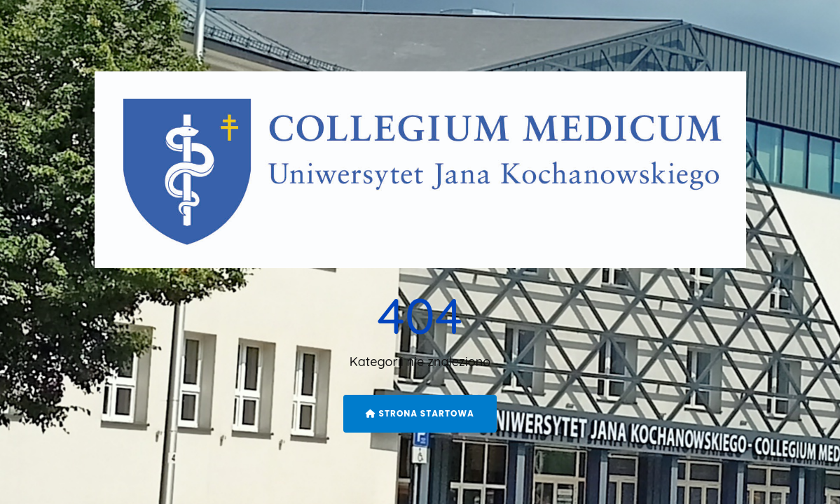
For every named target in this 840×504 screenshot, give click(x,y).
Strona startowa (420, 413)
